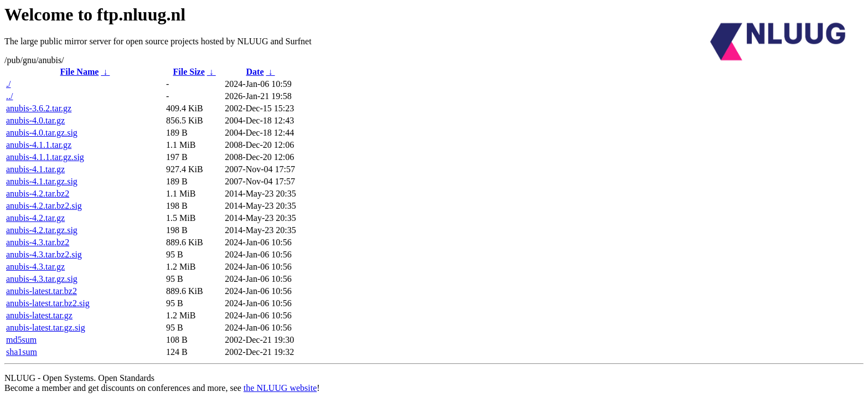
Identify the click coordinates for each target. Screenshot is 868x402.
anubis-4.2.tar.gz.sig (42, 230)
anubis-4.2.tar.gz (35, 218)
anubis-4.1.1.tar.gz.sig (45, 157)
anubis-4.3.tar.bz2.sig (44, 254)
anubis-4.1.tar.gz (35, 169)
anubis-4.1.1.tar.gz (39, 145)
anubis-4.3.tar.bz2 (38, 242)
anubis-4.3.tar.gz (35, 267)
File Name (80, 72)
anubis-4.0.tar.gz (35, 120)
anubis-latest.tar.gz (39, 315)
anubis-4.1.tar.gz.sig (42, 181)
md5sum (21, 340)
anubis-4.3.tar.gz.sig (42, 279)
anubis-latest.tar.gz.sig (46, 328)
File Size (188, 72)
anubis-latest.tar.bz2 (42, 291)
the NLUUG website (280, 388)
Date (255, 72)
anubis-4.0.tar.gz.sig (42, 133)
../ (9, 96)
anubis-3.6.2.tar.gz (39, 108)
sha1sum (22, 352)
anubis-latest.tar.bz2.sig (48, 303)
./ (8, 84)
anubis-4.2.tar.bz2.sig (44, 206)
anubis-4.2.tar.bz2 (38, 194)
